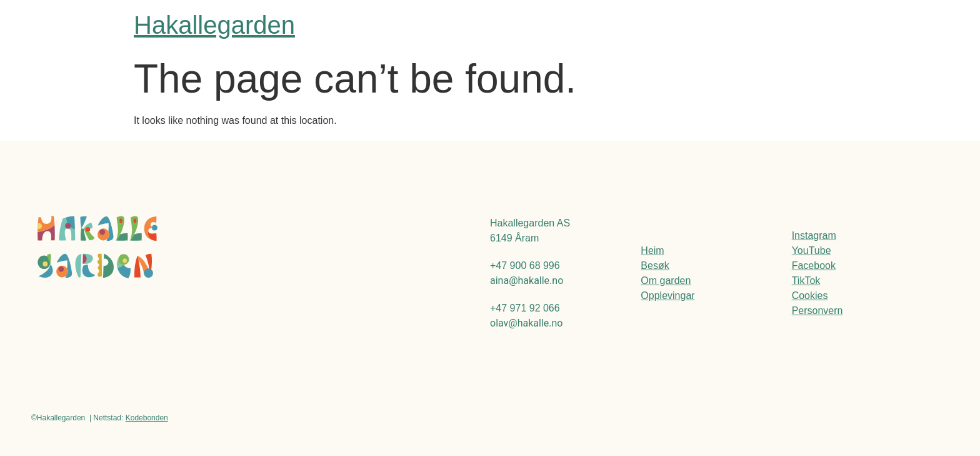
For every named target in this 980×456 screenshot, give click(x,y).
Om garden (666, 281)
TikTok (806, 281)
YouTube (812, 251)
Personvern (817, 311)
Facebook (814, 266)
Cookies (810, 296)
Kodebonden (147, 418)
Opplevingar (667, 296)
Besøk (655, 266)
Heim (652, 251)
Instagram (814, 236)
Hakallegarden (214, 25)
